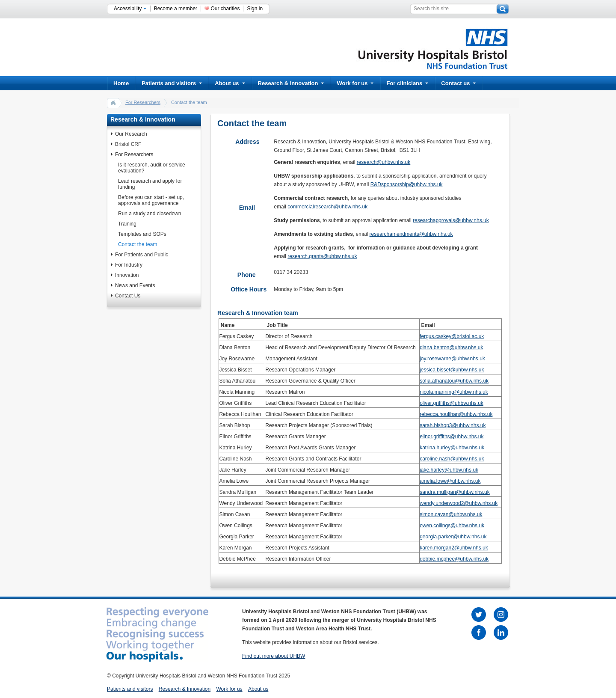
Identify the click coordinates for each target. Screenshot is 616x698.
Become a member (176, 9)
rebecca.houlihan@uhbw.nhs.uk (456, 414)
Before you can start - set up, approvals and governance (151, 200)
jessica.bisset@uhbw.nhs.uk (452, 370)
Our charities (225, 9)
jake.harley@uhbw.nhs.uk (449, 470)
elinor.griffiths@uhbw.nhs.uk (452, 437)
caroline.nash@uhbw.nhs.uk (452, 459)
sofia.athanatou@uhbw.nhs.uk (454, 381)
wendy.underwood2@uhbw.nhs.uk (459, 503)
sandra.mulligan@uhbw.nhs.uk (455, 492)
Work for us (355, 83)
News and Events (135, 285)
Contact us (458, 83)
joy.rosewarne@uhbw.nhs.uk (452, 359)
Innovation (127, 275)
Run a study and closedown (150, 214)
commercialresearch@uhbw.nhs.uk (327, 207)
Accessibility (130, 9)
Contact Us (128, 296)
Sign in (255, 9)
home (113, 103)
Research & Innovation (291, 83)
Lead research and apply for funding (150, 184)
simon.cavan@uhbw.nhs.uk (451, 514)
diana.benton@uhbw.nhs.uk (451, 348)
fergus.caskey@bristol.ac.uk (452, 336)
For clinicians (407, 83)
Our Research (131, 134)
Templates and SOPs (142, 234)
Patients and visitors (172, 83)
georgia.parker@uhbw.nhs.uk (453, 537)
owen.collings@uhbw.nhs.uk (452, 526)
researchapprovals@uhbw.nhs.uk (451, 220)
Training (127, 224)
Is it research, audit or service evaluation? (152, 168)
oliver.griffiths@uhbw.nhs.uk (452, 403)
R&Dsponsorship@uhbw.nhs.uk (407, 184)
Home (121, 83)
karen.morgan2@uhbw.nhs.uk (454, 548)
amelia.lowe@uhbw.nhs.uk (450, 481)
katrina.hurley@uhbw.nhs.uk (452, 448)
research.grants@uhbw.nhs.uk (322, 256)
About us (230, 83)
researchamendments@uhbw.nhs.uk (411, 234)
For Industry (129, 265)
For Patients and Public (142, 255)
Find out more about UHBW (274, 656)
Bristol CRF (128, 144)
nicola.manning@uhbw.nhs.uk (454, 392)
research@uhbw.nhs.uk (384, 162)
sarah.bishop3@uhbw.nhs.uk (453, 425)
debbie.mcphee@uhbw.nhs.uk (454, 559)
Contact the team (138, 244)
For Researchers (143, 102)
